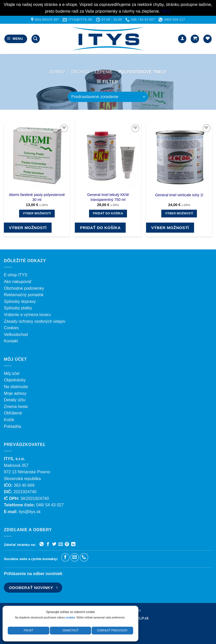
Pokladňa (13, 426)
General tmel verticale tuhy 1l (179, 195)
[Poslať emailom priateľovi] (61, 544)
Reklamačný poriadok (24, 295)
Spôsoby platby (18, 308)
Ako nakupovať (18, 282)
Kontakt (11, 341)
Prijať (28, 630)
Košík (9, 420)
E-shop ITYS (16, 275)
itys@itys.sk (30, 512)
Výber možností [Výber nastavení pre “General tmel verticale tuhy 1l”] (179, 213)
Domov (57, 72)
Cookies (11, 328)
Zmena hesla (16, 407)
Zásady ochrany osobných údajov (35, 321)
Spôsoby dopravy (20, 301)
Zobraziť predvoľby (112, 630)
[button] (16, 39)
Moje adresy (15, 393)
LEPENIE (104, 72)
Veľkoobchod (16, 335)
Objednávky (15, 380)
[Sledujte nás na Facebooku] (65, 557)
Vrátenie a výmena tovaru (27, 315)
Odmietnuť (70, 630)
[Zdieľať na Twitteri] (54, 544)
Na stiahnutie (16, 387)
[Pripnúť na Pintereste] (67, 544)
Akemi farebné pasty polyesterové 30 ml (37, 197)
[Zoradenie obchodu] (108, 97)
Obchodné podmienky (24, 288)
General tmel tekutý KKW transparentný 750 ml (108, 197)
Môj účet (12, 374)
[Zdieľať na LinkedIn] (73, 544)
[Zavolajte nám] (84, 557)
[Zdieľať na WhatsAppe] (42, 544)
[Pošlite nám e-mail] (75, 557)
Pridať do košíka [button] (108, 213)
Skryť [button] (166, 11)
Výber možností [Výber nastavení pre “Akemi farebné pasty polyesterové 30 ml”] (37, 213)
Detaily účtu (15, 400)
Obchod (80, 72)
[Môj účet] (182, 39)
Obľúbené (13, 413)
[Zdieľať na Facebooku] (48, 544)
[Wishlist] (207, 39)
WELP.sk (141, 618)
